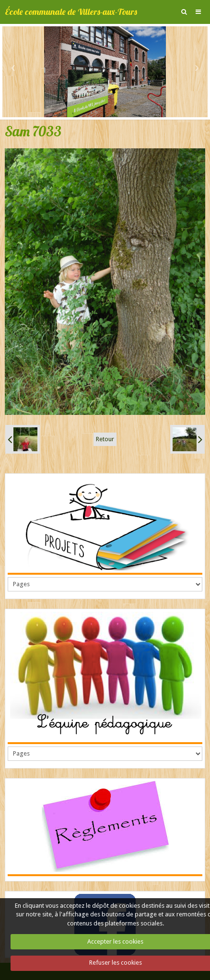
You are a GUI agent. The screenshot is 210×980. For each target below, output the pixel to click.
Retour (105, 439)
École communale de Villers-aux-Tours (71, 12)
